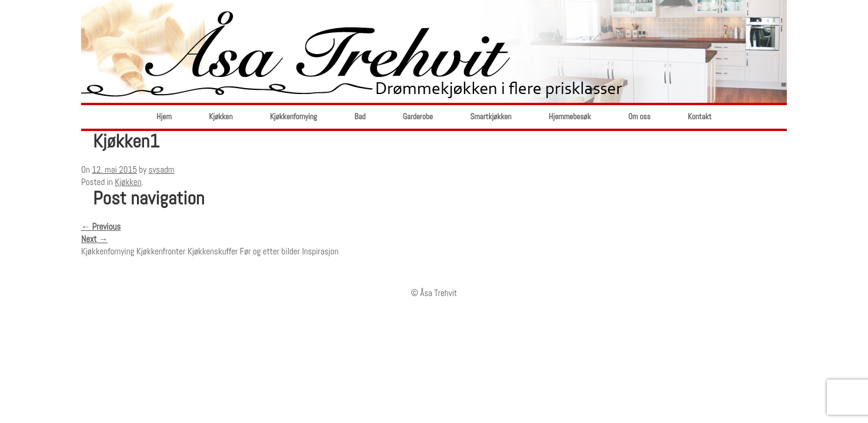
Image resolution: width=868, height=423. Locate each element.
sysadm (162, 169)
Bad (360, 117)
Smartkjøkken (491, 117)
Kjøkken (221, 117)
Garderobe (418, 117)
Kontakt (700, 117)
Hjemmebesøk (570, 117)
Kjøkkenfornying (293, 117)
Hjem (164, 117)
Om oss (639, 117)
